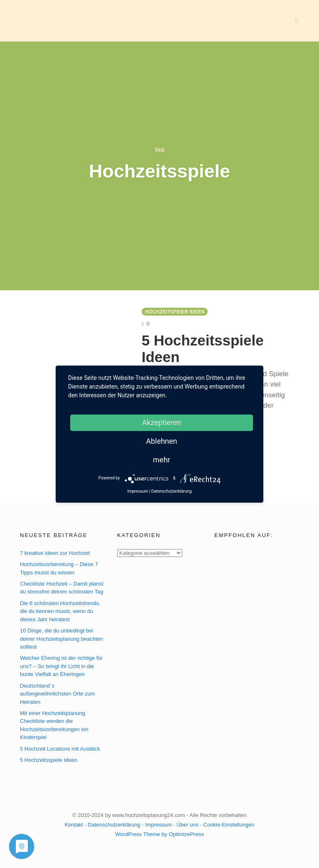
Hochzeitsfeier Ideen (175, 312)
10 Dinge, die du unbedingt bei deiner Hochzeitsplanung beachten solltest (61, 639)
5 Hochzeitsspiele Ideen (49, 760)
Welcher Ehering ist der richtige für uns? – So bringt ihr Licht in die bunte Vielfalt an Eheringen (61, 666)
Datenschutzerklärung (114, 825)
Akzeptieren (162, 422)
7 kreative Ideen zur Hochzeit (55, 553)
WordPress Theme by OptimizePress (159, 834)
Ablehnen (161, 441)
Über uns (188, 825)
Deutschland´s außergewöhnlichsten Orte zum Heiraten (58, 694)
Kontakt (74, 825)
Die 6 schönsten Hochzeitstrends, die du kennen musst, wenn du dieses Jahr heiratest (60, 611)
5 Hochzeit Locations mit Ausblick (60, 749)
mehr (161, 460)
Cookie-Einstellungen (229, 825)
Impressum (158, 825)
